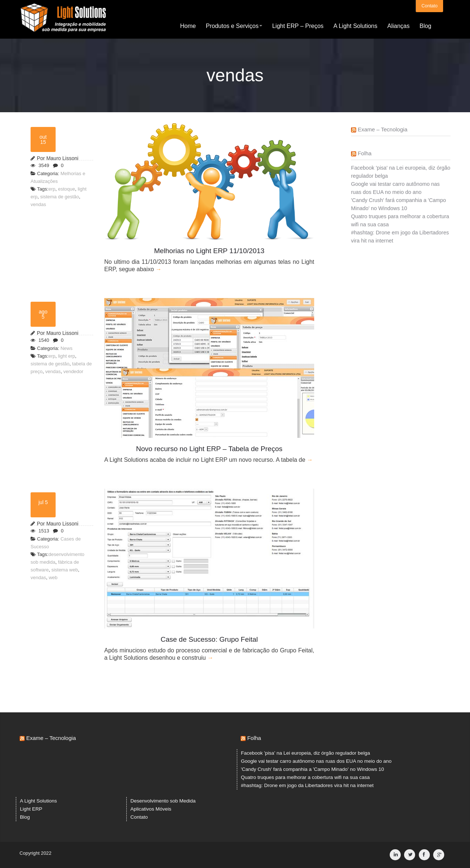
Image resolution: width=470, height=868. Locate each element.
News (66, 348)
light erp (66, 356)
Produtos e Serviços (234, 26)
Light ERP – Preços (298, 26)
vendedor (73, 371)
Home (188, 26)
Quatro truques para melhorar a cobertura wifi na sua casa (305, 777)
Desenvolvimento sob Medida (163, 801)
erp (52, 189)
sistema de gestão (60, 197)
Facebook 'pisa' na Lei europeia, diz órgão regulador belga (305, 753)
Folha (365, 153)
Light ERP (31, 809)
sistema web (64, 570)
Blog (425, 26)
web (53, 578)
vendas (38, 204)
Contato (429, 6)
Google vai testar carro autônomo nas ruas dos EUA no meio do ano (316, 761)
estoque (66, 189)
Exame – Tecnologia (383, 129)
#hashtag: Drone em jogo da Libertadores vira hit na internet (307, 785)
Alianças (398, 26)
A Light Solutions (355, 26)
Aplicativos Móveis (151, 809)
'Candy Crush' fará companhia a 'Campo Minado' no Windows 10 (313, 769)
